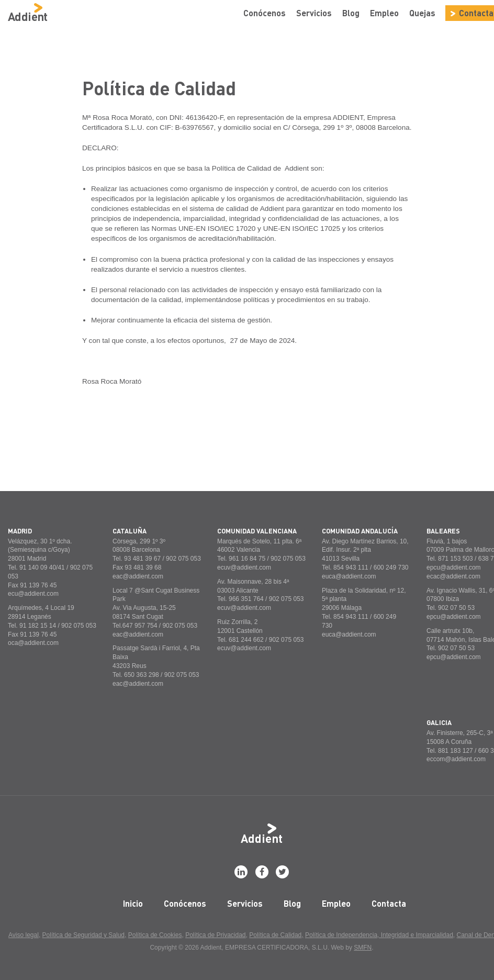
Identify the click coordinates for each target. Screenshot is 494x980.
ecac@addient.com (453, 576)
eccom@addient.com (456, 759)
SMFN (363, 948)
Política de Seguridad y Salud (83, 935)
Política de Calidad (275, 935)
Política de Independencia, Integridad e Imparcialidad (379, 935)
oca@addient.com (33, 643)
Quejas (422, 13)
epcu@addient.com (454, 567)
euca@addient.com (349, 576)
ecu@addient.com (33, 594)
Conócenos (265, 13)
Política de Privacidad (215, 935)
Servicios (314, 13)
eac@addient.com (138, 576)
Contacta (389, 903)
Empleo (384, 13)
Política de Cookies (155, 935)
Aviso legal (24, 935)
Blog (351, 13)
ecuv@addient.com (244, 567)
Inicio (133, 903)
